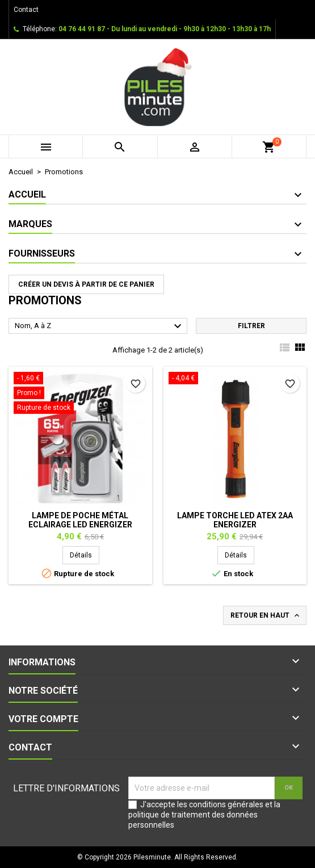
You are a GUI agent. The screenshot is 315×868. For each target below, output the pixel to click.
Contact (26, 10)
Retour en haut (266, 615)
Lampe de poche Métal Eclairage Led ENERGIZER (80, 520)
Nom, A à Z (100, 326)
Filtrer (251, 326)
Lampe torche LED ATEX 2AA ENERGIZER (235, 520)
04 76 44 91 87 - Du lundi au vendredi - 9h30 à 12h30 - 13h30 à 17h (165, 29)
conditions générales (226, 804)
